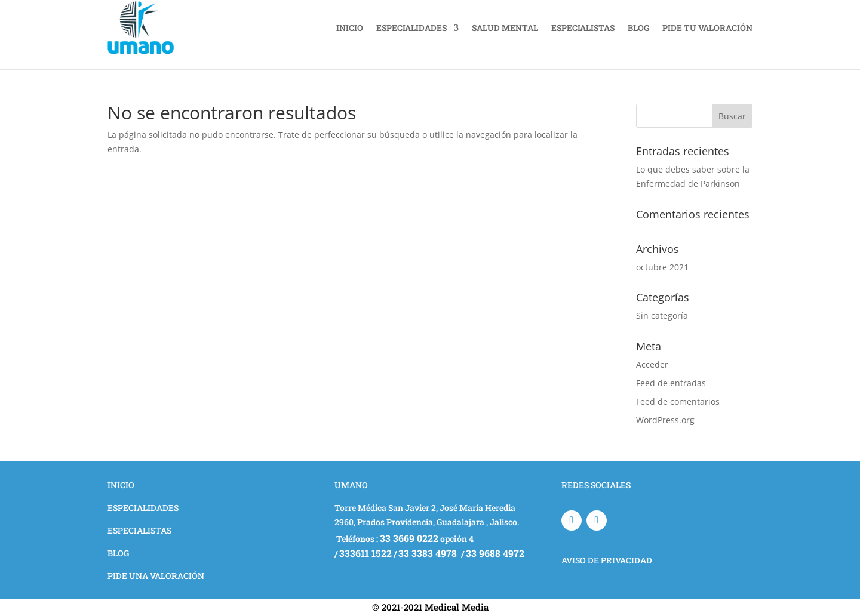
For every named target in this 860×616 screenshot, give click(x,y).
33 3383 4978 (429, 553)
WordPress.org (665, 420)
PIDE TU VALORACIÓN (707, 28)
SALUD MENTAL (505, 28)
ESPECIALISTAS (583, 28)
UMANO (351, 485)
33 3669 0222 (409, 538)
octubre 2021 (662, 267)
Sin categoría (662, 315)
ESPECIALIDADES (411, 28)
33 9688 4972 (495, 553)
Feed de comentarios (678, 401)
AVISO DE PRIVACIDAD (607, 560)
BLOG (638, 28)
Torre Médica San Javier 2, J (389, 508)
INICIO (350, 28)
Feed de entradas (671, 383)
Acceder (652, 364)
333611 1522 (365, 553)
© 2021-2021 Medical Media (430, 607)
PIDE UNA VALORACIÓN (156, 576)
